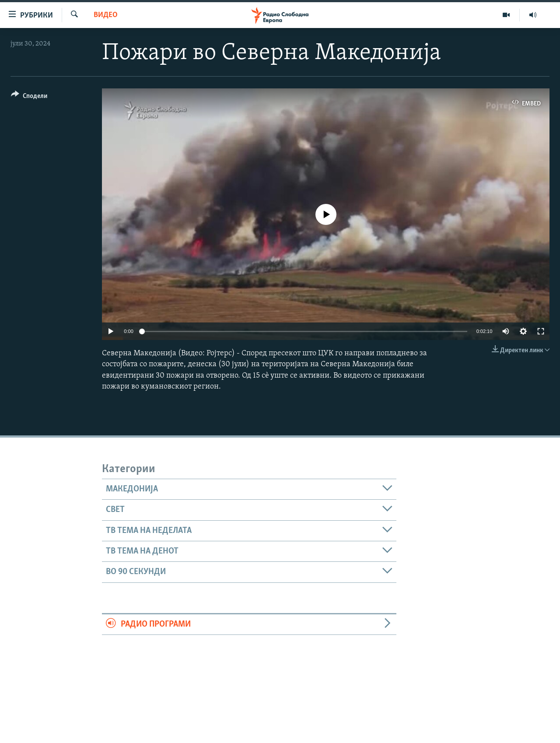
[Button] (29, 97)
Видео (106, 15)
